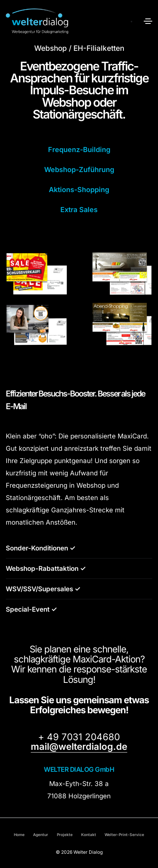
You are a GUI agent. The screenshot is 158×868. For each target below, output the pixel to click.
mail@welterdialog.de (79, 747)
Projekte (65, 835)
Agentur (41, 835)
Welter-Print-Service (124, 835)
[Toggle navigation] (148, 21)
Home (19, 835)
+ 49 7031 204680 (79, 737)
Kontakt (89, 835)
